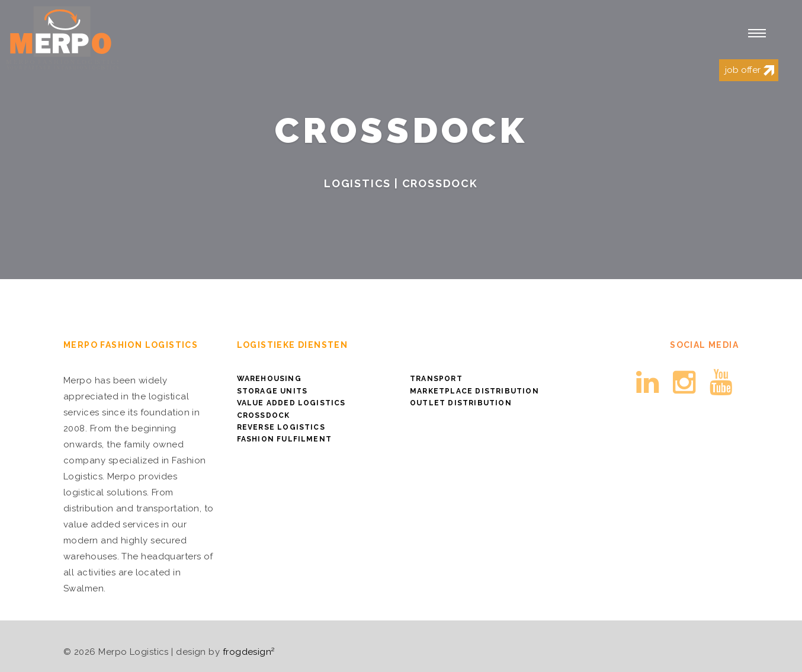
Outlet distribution (461, 403)
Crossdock (264, 415)
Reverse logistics (281, 427)
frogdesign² (249, 652)
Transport (436, 379)
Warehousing (269, 379)
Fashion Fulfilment (285, 439)
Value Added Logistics (291, 403)
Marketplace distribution (474, 391)
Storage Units (272, 391)
